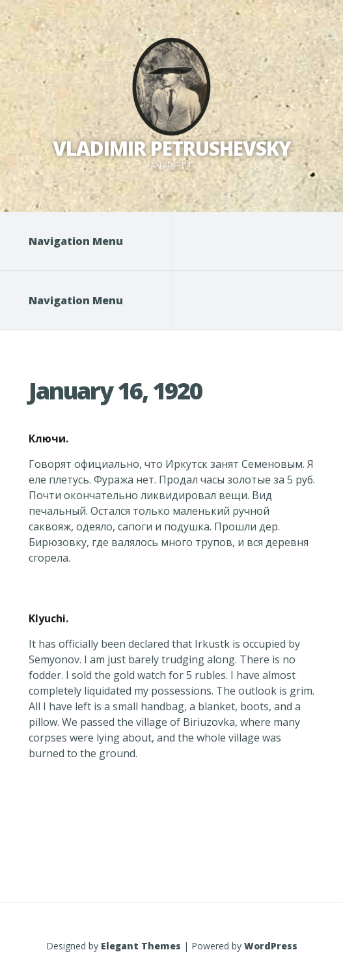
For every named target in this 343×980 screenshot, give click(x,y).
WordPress (271, 946)
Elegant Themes (141, 946)
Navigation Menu (84, 241)
